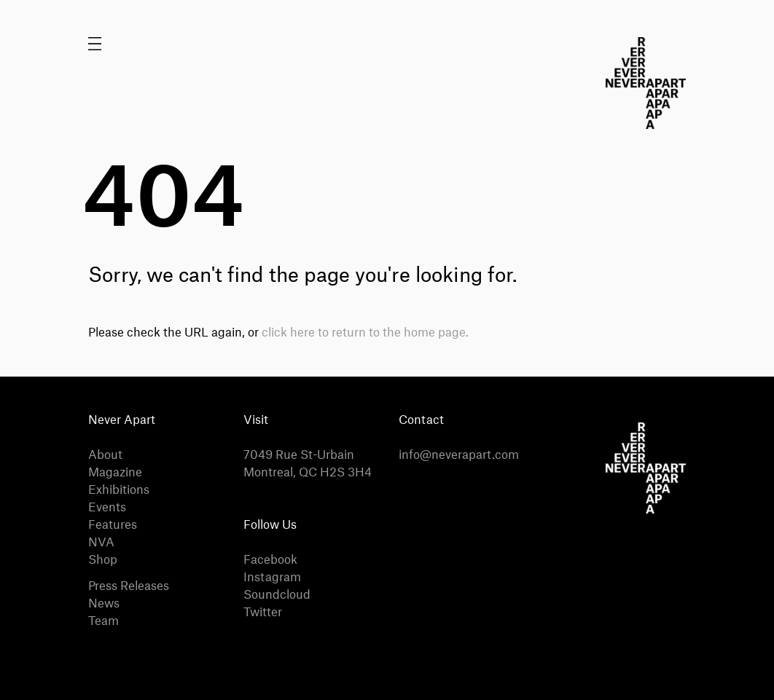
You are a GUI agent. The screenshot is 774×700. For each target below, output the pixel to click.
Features (113, 525)
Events (107, 508)
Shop (103, 560)
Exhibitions (119, 490)
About (105, 455)
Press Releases (129, 586)
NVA (101, 543)
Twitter (263, 613)
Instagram (272, 578)
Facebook (270, 560)
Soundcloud (277, 595)
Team (103, 621)
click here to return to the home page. (365, 333)
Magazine (115, 473)
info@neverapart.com (459, 455)
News (104, 604)
